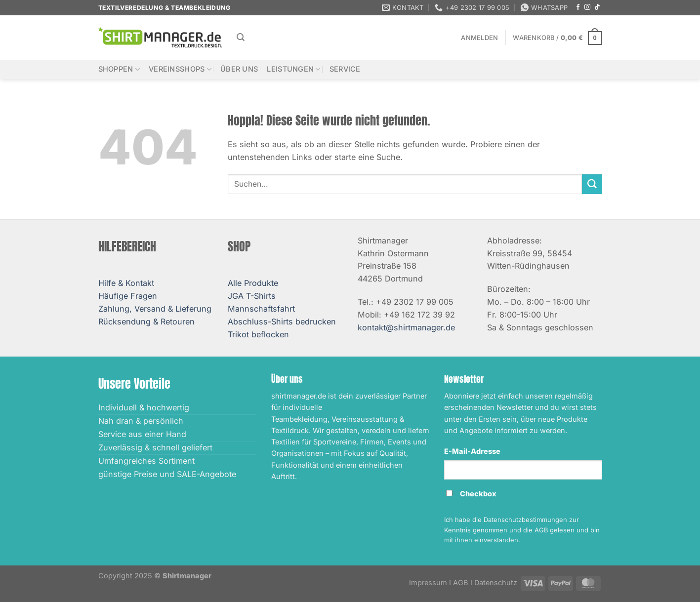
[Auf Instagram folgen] (587, 7)
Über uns (239, 69)
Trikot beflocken (258, 334)
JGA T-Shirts (252, 296)
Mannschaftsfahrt (261, 309)
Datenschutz (496, 583)
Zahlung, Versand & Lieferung (155, 309)
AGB (461, 583)
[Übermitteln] (592, 184)
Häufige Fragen (128, 296)
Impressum (428, 583)
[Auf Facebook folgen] (578, 7)
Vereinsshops (180, 69)
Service (345, 69)
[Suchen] (241, 37)
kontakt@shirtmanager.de (406, 327)
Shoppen (119, 69)
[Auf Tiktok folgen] (597, 7)
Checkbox (478, 494)
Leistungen (293, 69)
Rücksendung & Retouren (146, 321)
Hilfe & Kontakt (126, 283)
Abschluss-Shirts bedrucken (282, 321)
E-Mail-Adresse (472, 451)
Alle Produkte (253, 283)
